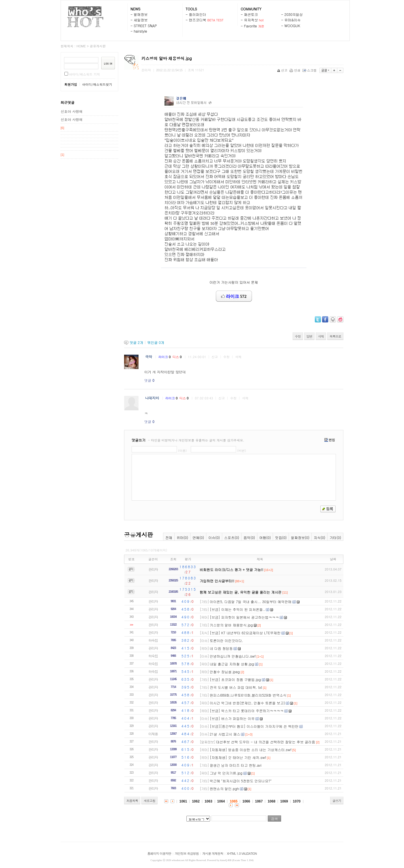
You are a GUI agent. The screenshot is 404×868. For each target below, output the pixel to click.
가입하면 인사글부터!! (217, 581)
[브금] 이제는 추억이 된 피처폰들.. (237, 609)
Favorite (251, 26)
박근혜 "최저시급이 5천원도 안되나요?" (241, 781)
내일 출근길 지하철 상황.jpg (232, 664)
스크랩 (310, 70)
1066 (246, 801)
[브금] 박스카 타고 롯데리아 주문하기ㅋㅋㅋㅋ (247, 711)
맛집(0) (281, 537)
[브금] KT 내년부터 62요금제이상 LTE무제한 (245, 633)
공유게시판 (98, 46)
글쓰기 (337, 801)
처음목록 (132, 801)
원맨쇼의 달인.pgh (224, 789)
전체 (169, 537)
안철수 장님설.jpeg (225, 672)
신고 (283, 70)
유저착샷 (251, 20)
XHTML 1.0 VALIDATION (242, 853)
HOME (81, 46)
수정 (298, 336)
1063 (208, 801)
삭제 (321, 336)
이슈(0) (214, 537)
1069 (284, 801)
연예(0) (198, 537)
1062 (196, 801)
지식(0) (319, 537)
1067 (259, 801)
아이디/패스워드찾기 (97, 84)
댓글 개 (136, 342)
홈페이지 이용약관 (159, 853)
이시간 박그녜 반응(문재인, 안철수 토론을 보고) (247, 703)
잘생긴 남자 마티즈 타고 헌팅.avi (236, 765)
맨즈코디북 (198, 20)
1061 (183, 801)
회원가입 (71, 84)
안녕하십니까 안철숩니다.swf (233, 656)
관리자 (153, 569)
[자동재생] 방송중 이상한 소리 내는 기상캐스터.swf (251, 750)
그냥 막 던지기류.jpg (226, 773)
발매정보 (141, 14)
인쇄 (295, 70)
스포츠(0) (232, 537)
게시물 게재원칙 (213, 853)
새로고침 (149, 801)
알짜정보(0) (300, 537)
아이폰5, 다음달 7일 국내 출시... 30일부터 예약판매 (251, 602)
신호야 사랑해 (72, 111)
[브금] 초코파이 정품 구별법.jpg (235, 679)
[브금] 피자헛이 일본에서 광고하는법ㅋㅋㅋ (244, 617)
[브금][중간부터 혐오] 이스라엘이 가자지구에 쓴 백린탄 (254, 726)
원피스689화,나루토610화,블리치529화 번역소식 (248, 695)
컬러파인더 (198, 14)
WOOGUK (292, 26)
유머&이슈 (293, 20)
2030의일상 (294, 14)
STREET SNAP (145, 26)
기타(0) (335, 537)
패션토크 (251, 14)
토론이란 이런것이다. (227, 640)
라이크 (165, 357)
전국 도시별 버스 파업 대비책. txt (236, 687)
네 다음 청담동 (221, 648)
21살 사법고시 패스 (225, 734)
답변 (309, 336)
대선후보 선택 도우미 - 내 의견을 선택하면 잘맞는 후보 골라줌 (266, 742)
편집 (330, 440)
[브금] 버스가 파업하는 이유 (232, 718)
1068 (271, 801)
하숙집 (153, 640)
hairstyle (141, 31)
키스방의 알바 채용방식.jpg (231, 625)
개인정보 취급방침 (187, 853)
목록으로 (335, 336)
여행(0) (265, 537)
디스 (177, 357)
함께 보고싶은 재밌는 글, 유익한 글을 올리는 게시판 (241, 592)
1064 (221, 801)
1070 (297, 801)
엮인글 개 (156, 342)
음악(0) (249, 537)
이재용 (153, 734)
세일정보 (141, 20)
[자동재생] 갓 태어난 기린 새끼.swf (238, 757)
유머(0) (182, 537)
